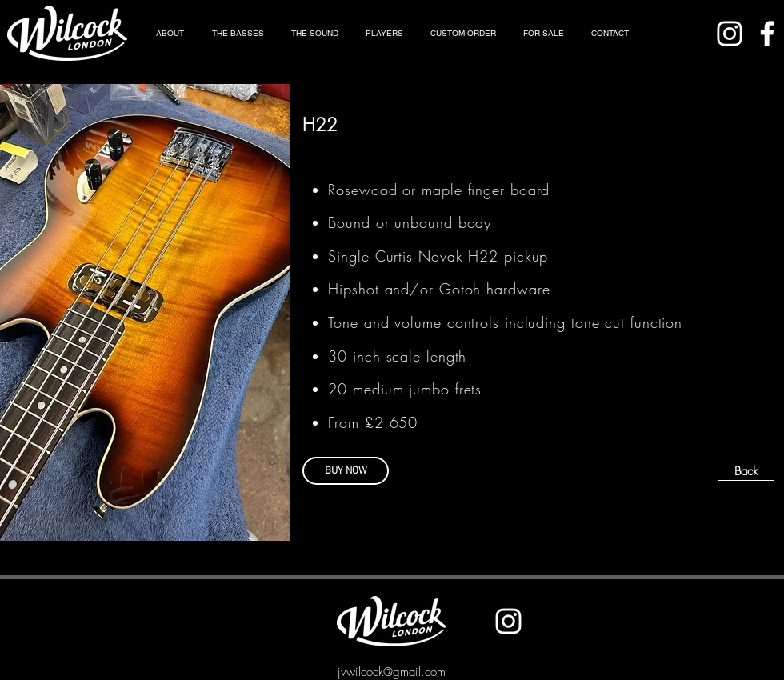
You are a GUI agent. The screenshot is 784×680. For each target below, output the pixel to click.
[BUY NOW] (346, 471)
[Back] (746, 471)
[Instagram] (730, 34)
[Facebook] (767, 34)
